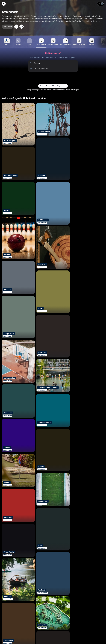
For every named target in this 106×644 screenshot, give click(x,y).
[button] (53, 63)
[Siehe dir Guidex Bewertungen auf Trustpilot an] (45, 616)
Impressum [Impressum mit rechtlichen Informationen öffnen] (99, 640)
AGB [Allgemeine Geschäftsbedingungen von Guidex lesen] (92, 640)
